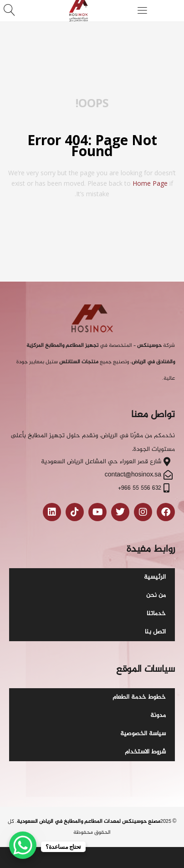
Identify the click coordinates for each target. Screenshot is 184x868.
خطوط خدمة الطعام (139, 697)
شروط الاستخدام (145, 752)
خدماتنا (156, 614)
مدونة (158, 715)
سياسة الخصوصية (143, 734)
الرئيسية (155, 577)
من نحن (156, 595)
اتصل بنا (155, 632)
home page (150, 183)
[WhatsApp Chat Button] (23, 845)
